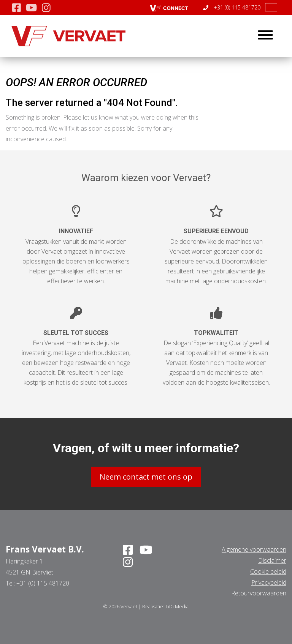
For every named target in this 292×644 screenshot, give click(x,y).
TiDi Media (177, 606)
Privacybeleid (269, 582)
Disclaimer (272, 560)
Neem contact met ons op (146, 477)
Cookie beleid (268, 571)
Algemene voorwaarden (254, 549)
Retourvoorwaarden (259, 593)
